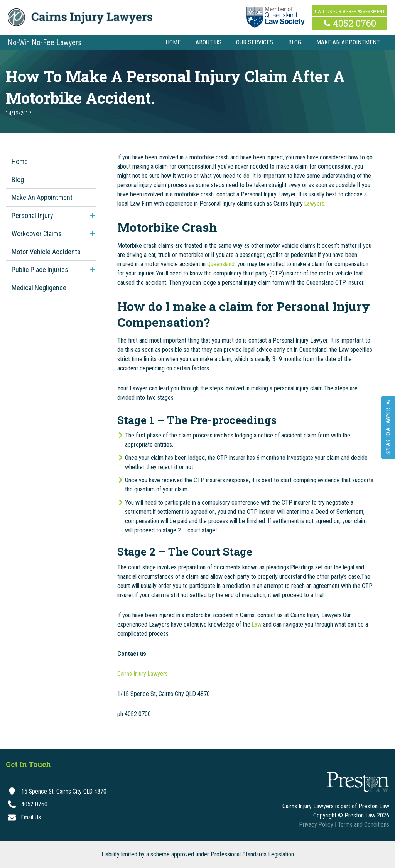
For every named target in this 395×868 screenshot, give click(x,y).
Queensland (221, 264)
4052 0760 (354, 22)
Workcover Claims (37, 234)
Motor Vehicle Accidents (46, 252)
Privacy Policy (315, 825)
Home (20, 161)
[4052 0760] (63, 805)
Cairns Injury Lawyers (143, 674)
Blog (18, 180)
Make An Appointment (42, 197)
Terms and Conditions (363, 825)
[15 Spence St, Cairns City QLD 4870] (63, 792)
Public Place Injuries (40, 269)
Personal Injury (32, 215)
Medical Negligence (39, 288)
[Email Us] (63, 818)
